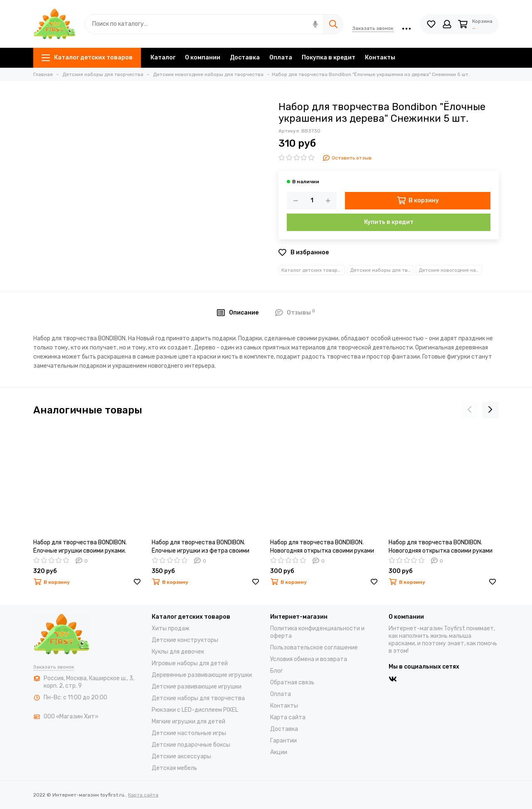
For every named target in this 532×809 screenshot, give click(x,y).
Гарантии (283, 741)
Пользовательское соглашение (314, 648)
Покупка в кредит (329, 58)
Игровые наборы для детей (190, 663)
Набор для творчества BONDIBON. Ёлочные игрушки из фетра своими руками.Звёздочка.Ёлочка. (201, 547)
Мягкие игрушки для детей (188, 722)
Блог (277, 671)
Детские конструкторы (185, 640)
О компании (203, 58)
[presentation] (470, 410)
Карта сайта (288, 717)
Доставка (245, 58)
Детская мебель (174, 768)
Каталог (163, 58)
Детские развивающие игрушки (197, 687)
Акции (279, 752)
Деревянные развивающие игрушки (202, 675)
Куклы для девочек (178, 652)
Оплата (281, 58)
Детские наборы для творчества (382, 270)
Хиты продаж (171, 628)
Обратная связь (292, 682)
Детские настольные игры (189, 733)
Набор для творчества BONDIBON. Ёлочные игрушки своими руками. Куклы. (80, 547)
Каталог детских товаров (87, 58)
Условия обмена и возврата (309, 659)
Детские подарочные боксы (191, 745)
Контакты (380, 58)
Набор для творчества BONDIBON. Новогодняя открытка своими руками (322, 547)
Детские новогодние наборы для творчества (450, 270)
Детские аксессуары (181, 756)
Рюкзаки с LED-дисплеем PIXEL (195, 710)
